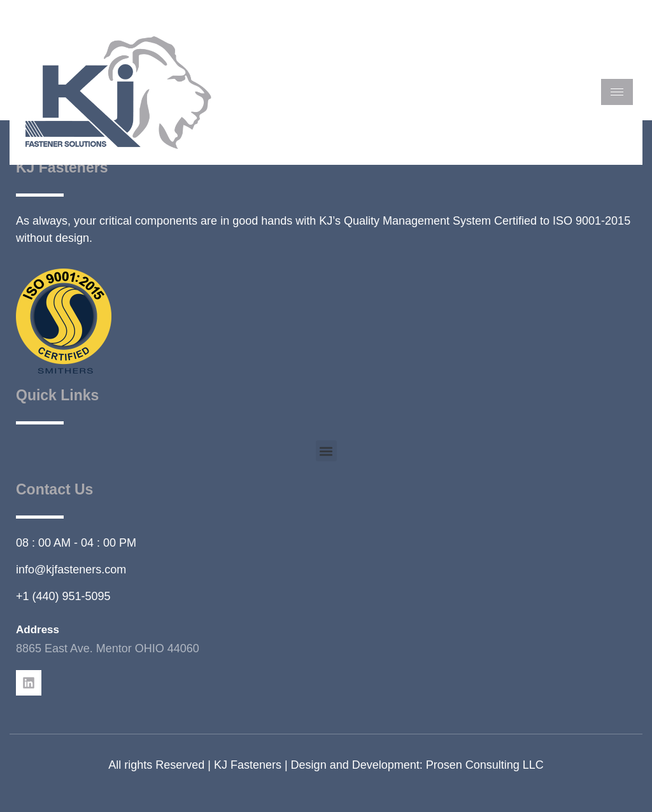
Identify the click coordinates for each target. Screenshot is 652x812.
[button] (326, 451)
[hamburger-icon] (617, 92)
